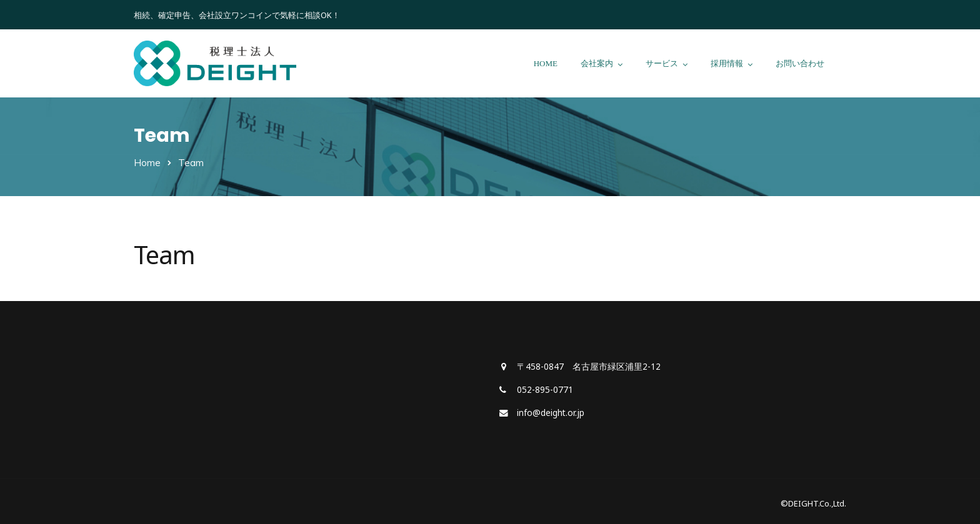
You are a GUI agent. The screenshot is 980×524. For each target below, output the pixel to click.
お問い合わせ (800, 63)
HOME (546, 63)
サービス (662, 63)
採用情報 (727, 63)
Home (147, 163)
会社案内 (597, 63)
